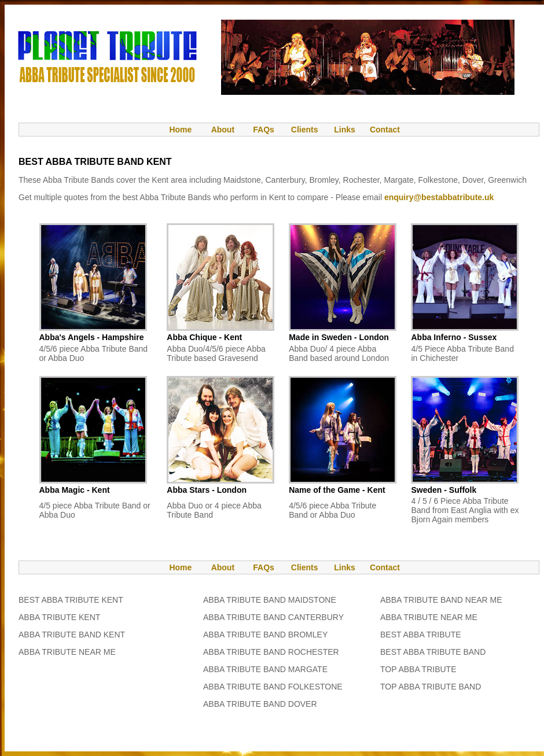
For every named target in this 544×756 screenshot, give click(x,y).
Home (175, 130)
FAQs (264, 130)
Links (345, 130)
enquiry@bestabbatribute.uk (439, 197)
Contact (385, 130)
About (223, 130)
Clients (304, 130)
